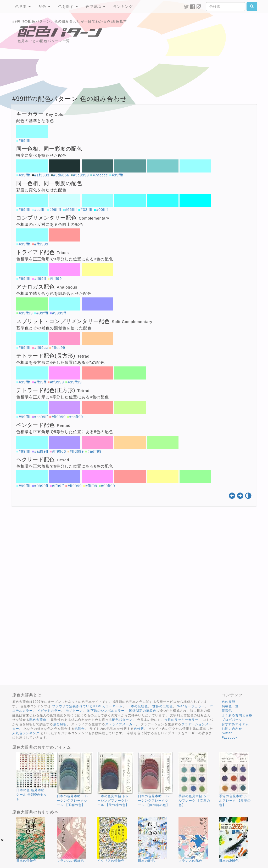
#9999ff (59, 313)
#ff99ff (40, 279)
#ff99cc (41, 348)
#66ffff (71, 210)
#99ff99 (26, 313)
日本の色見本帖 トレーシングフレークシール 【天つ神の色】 (113, 801)
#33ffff (86, 210)
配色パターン (122, 720)
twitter (227, 733)
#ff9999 (41, 244)
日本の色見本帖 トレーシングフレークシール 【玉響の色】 (73, 801)
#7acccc (100, 175)
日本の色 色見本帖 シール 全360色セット (32, 795)
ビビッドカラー (49, 711)
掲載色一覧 (230, 706)
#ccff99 (76, 417)
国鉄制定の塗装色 (143, 711)
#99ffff (24, 141)
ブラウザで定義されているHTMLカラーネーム (88, 706)
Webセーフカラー (191, 706)
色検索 (139, 729)
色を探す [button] (68, 7)
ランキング (123, 7)
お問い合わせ (232, 729)
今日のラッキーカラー (181, 720)
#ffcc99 (58, 348)
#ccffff (40, 210)
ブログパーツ (232, 720)
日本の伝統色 (138, 706)
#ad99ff (41, 451)
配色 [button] (44, 7)
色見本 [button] (23, 7)
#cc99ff (41, 417)
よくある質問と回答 (237, 715)
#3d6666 (61, 175)
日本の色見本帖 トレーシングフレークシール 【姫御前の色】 (154, 801)
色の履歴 (228, 702)
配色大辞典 (38, 720)
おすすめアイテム (235, 724)
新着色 (227, 711)
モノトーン (74, 711)
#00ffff (102, 210)
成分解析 (60, 724)
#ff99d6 (59, 451)
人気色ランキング (26, 733)
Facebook (230, 738)
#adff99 (94, 451)
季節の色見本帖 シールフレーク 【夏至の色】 (235, 801)
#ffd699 (77, 451)
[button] (2, 840)
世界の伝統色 (163, 706)
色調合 (80, 729)
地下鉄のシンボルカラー (106, 711)
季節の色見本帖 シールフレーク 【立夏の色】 (194, 801)
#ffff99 (56, 279)
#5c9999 (81, 175)
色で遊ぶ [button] (95, 7)
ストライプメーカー (121, 724)
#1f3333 (42, 175)
